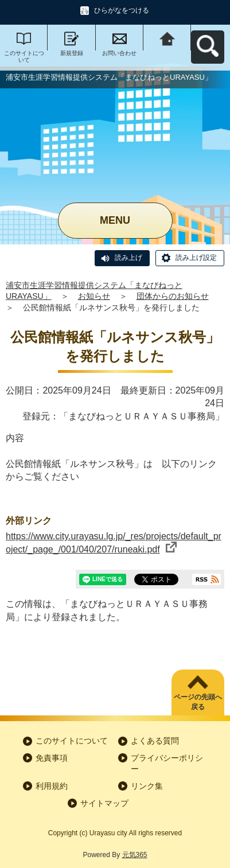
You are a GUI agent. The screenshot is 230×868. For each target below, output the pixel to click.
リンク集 (147, 786)
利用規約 (52, 786)
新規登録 (72, 53)
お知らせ (94, 296)
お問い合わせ (119, 53)
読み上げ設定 (196, 258)
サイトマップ (104, 803)
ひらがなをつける (122, 10)
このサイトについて (24, 57)
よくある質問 (155, 741)
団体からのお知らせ (173, 296)
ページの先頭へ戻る (198, 702)
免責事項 (52, 758)
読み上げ (128, 258)
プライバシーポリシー (167, 764)
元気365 (135, 855)
